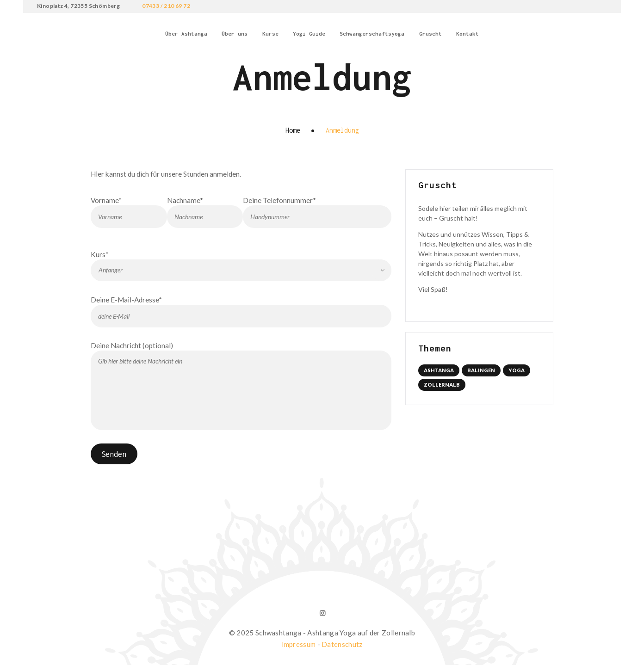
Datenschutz (342, 642)
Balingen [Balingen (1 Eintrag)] (481, 370)
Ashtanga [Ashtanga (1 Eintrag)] (439, 370)
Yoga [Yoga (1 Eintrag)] (517, 370)
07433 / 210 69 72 (166, 6)
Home (293, 130)
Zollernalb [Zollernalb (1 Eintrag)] (442, 385)
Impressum (299, 642)
